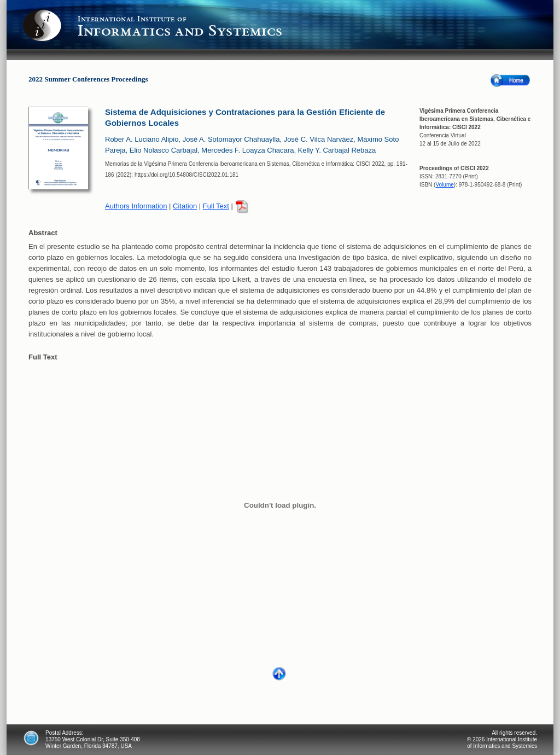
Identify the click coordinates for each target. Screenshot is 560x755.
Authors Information (136, 206)
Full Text (216, 206)
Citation (185, 206)
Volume (444, 185)
